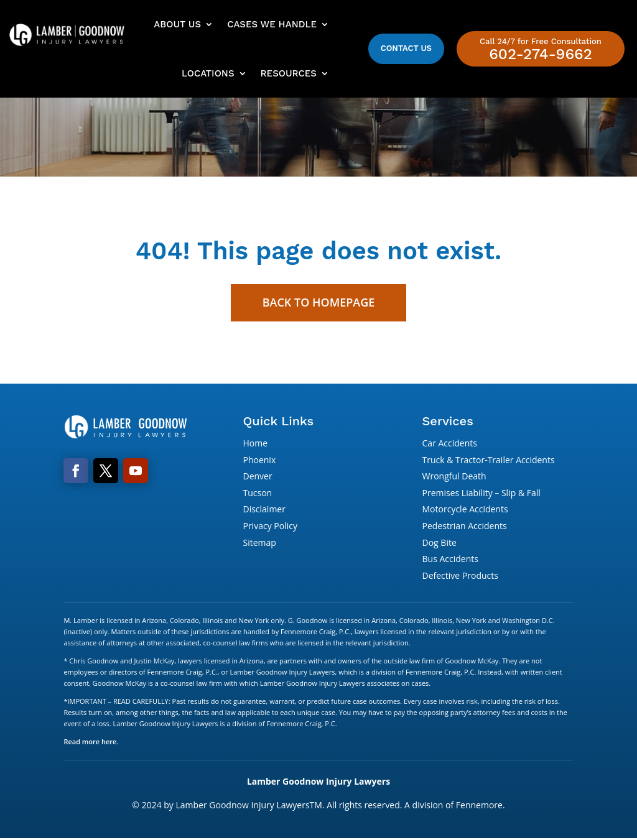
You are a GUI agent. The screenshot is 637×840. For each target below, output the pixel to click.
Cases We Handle (272, 24)
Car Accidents (450, 444)
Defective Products (460, 577)
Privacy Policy (270, 527)
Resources (289, 73)
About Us (177, 24)
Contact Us (406, 48)
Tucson (257, 494)
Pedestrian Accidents (465, 527)
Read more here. (91, 743)
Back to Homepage (319, 303)
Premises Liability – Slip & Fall (481, 494)
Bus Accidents (450, 560)
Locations (208, 73)
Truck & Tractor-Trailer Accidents (489, 461)
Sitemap (259, 544)
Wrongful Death (454, 477)
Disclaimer (264, 510)
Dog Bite (439, 544)
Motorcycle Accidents (465, 510)
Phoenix (259, 461)
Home (255, 444)
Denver (257, 477)
